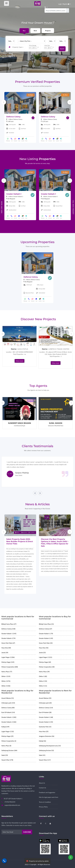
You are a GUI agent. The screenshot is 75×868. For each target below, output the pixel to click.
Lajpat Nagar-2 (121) (46, 657)
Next (70, 102)
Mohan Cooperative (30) (47, 667)
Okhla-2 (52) (43, 681)
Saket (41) (42, 755)
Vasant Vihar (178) (7, 760)
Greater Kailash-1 (14, 194)
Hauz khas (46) (44, 648)
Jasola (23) (42, 653)
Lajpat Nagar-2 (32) (8, 731)
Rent (35, 31)
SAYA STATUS (23, 349)
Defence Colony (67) (46, 629)
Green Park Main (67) (8, 643)
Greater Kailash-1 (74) (46, 634)
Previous (4, 102)
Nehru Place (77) (7, 672)
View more (20, 361)
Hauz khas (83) (6, 648)
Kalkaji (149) (5, 727)
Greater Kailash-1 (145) (9, 634)
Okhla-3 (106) (6, 686)
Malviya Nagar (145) (8, 662)
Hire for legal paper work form (49, 797)
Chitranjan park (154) (8, 703)
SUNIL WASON (56, 423)
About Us (42, 783)
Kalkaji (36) (42, 741)
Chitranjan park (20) (45, 703)
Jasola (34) (5, 653)
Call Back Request (73, 207)
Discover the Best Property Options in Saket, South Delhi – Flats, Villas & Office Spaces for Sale (55, 543)
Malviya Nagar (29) (7, 736)
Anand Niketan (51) (8, 698)
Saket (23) (5, 755)
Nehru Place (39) (44, 672)
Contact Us (43, 788)
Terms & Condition (45, 802)
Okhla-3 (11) (43, 686)
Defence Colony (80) (8, 708)
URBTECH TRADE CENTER (59, 349)
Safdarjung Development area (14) (50, 746)
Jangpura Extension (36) (47, 736)
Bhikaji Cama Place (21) (46, 624)
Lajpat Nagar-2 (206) (8, 657)
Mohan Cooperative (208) (10, 667)
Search (62, 47)
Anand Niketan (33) (45, 698)
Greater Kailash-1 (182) (9, 717)
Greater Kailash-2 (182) (9, 722)
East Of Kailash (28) (45, 712)
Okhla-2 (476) (6, 681)
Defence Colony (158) (8, 629)
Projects (48, 31)
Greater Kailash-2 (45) (46, 638)
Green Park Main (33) (46, 643)
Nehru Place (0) (6, 746)
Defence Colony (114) (46, 708)
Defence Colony (13, 117)
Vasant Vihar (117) (45, 760)
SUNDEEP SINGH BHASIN (20, 423)
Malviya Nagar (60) (45, 662)
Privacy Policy (43, 807)
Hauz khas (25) (44, 731)
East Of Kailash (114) (8, 712)
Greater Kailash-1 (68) (46, 717)
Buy (24, 31)
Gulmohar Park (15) (45, 727)
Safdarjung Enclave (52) (46, 750)
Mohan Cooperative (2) (9, 741)
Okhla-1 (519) (6, 676)
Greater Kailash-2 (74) (8, 638)
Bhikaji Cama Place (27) (9, 624)
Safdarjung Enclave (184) (9, 750)
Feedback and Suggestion (47, 792)
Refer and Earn (2, 207)
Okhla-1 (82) (43, 676)
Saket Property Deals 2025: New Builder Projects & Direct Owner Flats (20, 541)
